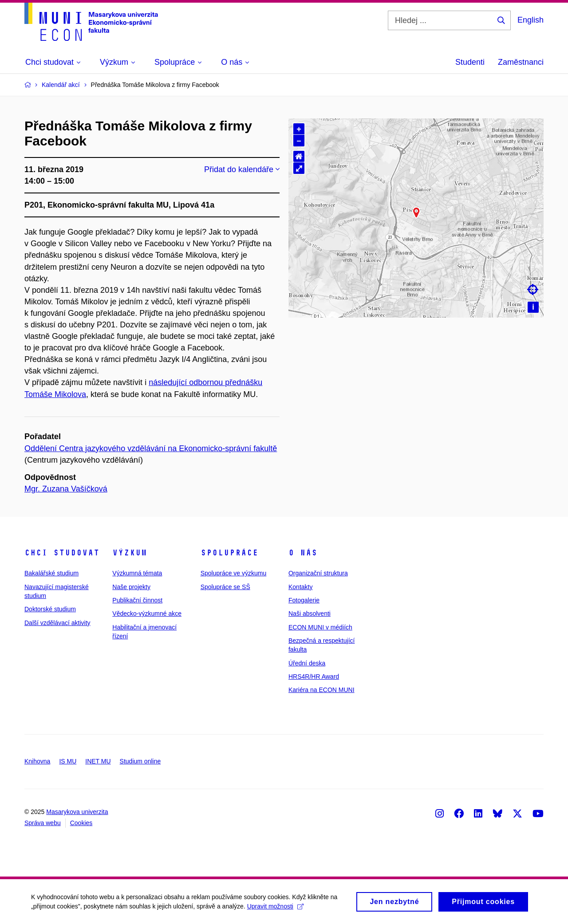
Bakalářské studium (51, 573)
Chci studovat (62, 553)
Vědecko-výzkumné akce (147, 613)
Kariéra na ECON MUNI (321, 690)
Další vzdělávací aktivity (57, 623)
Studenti (470, 62)
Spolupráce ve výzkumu (234, 573)
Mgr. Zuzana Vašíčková (66, 489)
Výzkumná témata (137, 573)
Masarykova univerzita (77, 812)
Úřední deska (307, 663)
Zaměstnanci (521, 62)
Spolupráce (229, 553)
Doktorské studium (50, 609)
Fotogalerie (304, 600)
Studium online (140, 761)
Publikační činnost (137, 600)
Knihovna (37, 761)
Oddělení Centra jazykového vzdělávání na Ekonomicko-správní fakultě (151, 448)
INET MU (98, 761)
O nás (303, 553)
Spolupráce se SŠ (225, 587)
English (531, 20)
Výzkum (130, 553)
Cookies (81, 823)
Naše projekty (131, 587)
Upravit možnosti (275, 908)
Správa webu (43, 823)
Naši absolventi (310, 613)
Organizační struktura (318, 573)
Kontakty (300, 587)
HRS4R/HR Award (314, 676)
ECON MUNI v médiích (320, 627)
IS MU (68, 761)
